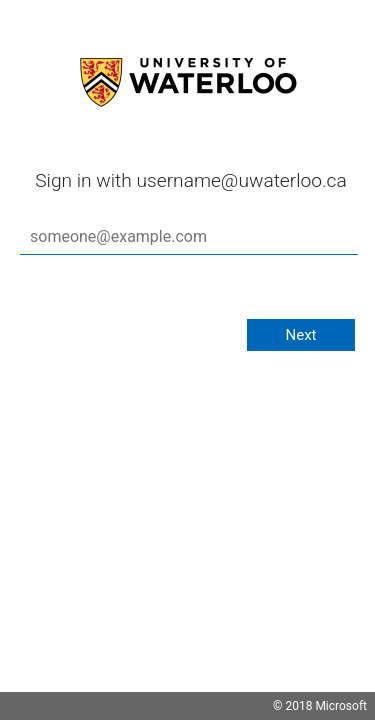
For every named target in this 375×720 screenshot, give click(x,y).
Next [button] (300, 335)
